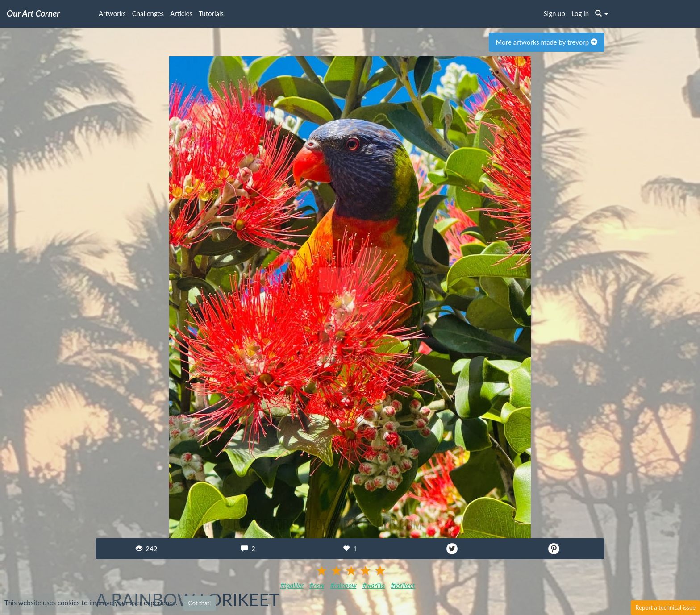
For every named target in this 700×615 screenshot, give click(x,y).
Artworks (112, 13)
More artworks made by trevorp (547, 42)
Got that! (199, 603)
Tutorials (211, 13)
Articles (181, 13)
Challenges (148, 13)
